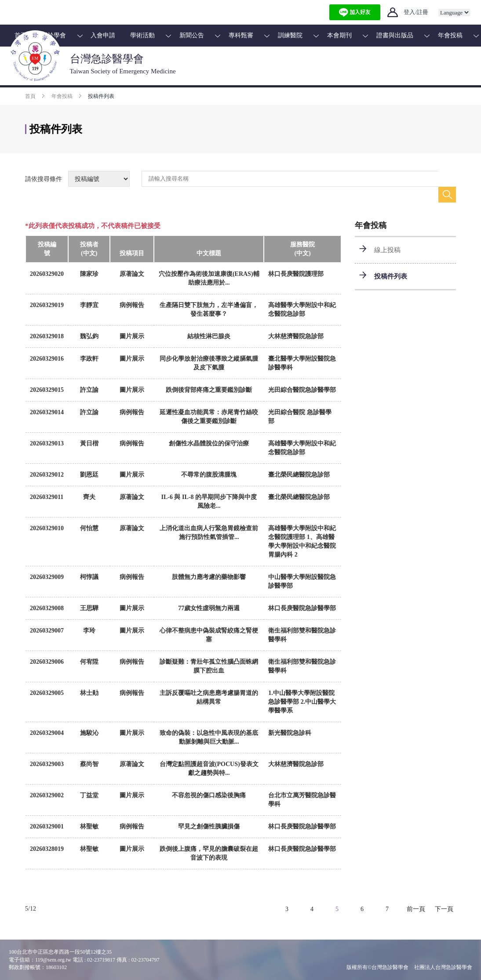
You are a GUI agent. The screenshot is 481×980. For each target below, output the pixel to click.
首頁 (21, 35)
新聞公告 (192, 35)
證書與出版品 (395, 35)
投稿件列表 (391, 276)
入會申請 (103, 35)
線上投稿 (387, 250)
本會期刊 (339, 35)
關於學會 (54, 35)
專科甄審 (241, 35)
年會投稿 (450, 35)
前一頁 (416, 909)
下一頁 (444, 909)
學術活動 (142, 35)
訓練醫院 (290, 35)
